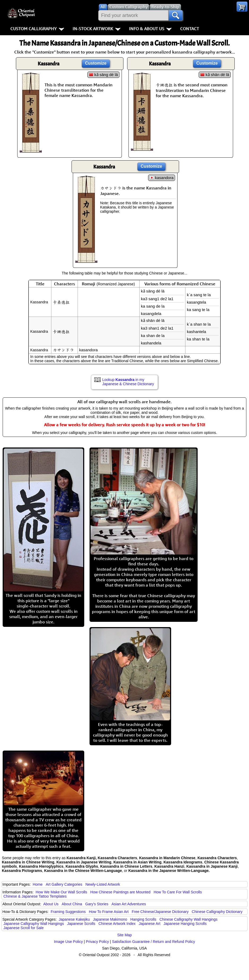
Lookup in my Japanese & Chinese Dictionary (128, 382)
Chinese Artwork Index (117, 924)
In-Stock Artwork (97, 29)
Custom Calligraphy (37, 29)
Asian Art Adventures (129, 904)
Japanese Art (150, 924)
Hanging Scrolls (143, 919)
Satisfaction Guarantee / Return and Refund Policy (154, 942)
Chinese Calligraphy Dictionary (217, 912)
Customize (96, 63)
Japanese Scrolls (81, 924)
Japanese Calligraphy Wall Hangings (34, 924)
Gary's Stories (97, 904)
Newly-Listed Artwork (103, 884)
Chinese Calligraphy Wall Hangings (188, 919)
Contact (190, 29)
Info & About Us (150, 29)
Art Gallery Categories (64, 884)
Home (38, 884)
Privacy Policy (97, 942)
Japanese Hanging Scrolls (185, 924)
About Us (51, 904)
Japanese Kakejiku (74, 919)
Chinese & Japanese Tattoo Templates (35, 896)
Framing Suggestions (68, 912)
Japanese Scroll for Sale (24, 928)
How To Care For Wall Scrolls (178, 892)
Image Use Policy (68, 942)
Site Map (124, 935)
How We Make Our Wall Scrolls (61, 892)
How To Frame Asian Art (109, 912)
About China (72, 904)
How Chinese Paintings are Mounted (120, 892)
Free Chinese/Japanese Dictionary (160, 912)
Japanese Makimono (110, 919)
